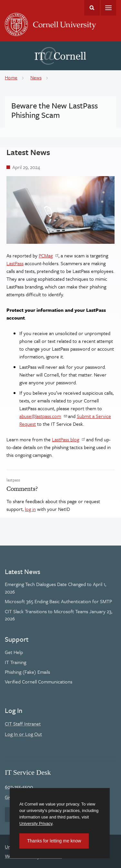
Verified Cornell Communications (39, 682)
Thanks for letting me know (54, 841)
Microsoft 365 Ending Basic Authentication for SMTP (58, 601)
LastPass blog (66, 439)
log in (30, 509)
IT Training (15, 662)
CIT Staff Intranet (23, 724)
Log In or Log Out (23, 734)
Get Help (14, 652)
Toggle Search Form (92, 8)
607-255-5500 (19, 787)
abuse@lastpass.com (40, 416)
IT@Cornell (60, 56)
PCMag (46, 255)
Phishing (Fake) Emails (27, 672)
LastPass (15, 263)
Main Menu (108, 8)
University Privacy (36, 823)
